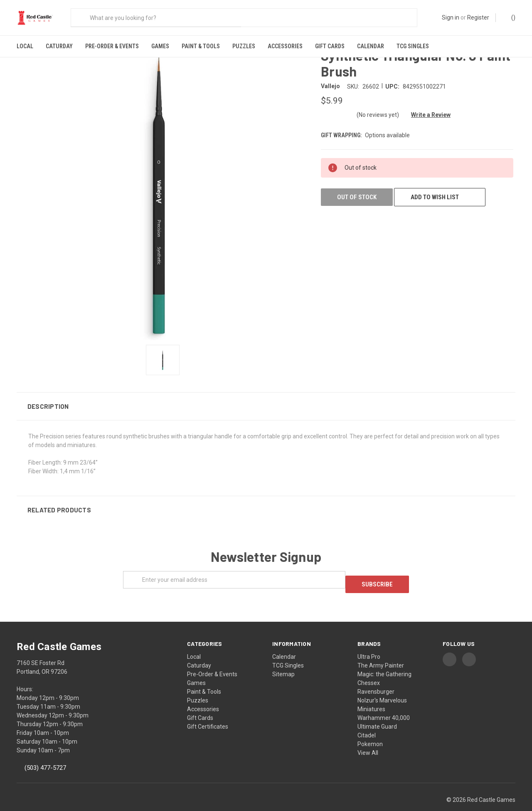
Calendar (371, 46)
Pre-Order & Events (112, 46)
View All (368, 738)
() (509, 17)
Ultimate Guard (377, 712)
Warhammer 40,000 (384, 703)
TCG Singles (413, 46)
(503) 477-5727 (45, 753)
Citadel (367, 720)
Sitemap (283, 659)
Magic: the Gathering (384, 659)
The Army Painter (381, 650)
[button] (266, 396)
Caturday (59, 46)
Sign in (451, 17)
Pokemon (370, 729)
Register (478, 17)
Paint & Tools (201, 46)
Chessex (369, 668)
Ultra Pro (369, 642)
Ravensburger (376, 677)
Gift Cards (330, 46)
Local (25, 46)
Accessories (285, 46)
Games (160, 46)
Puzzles (244, 46)
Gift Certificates (208, 712)
